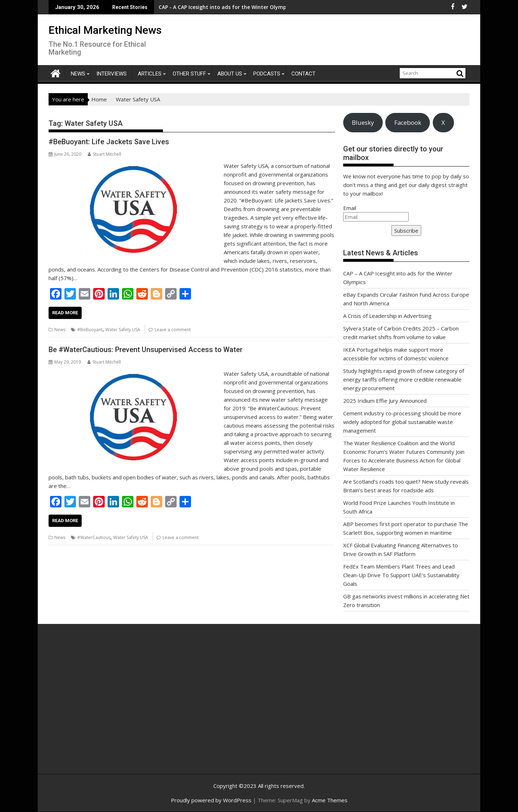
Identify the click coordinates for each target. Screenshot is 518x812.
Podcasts (267, 74)
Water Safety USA (123, 330)
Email (350, 208)
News (78, 74)
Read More (65, 313)
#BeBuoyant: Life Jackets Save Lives (109, 142)
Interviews (112, 74)
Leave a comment (173, 330)
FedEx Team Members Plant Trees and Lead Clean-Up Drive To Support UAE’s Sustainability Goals (401, 575)
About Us (230, 74)
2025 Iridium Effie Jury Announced (385, 401)
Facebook (408, 122)
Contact (303, 74)
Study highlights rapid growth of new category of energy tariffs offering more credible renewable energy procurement (404, 379)
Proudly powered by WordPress (211, 800)
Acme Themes (330, 800)
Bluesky (363, 122)
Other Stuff (189, 74)
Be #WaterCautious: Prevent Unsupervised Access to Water (146, 350)
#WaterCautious (94, 537)
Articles (150, 74)
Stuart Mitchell (104, 154)
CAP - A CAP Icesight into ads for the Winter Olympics (177, 7)
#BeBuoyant (90, 330)
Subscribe (406, 231)
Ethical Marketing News (105, 30)
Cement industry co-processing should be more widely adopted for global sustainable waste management (402, 422)
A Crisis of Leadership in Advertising (387, 316)
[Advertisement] (117, 707)
